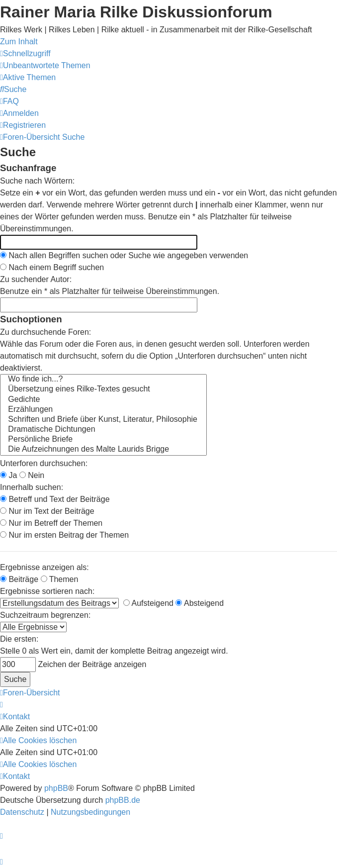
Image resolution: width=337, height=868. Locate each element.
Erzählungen (103, 410)
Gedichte (103, 400)
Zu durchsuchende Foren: (45, 332)
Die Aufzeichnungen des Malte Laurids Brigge (103, 450)
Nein (32, 475)
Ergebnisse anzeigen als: (44, 567)
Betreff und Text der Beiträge (55, 499)
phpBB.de (123, 800)
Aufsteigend (148, 603)
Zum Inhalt (19, 42)
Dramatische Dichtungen (103, 430)
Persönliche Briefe (103, 440)
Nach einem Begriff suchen (52, 267)
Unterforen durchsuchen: (44, 463)
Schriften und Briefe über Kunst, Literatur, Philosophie (103, 420)
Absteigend (200, 603)
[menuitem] (45, 65)
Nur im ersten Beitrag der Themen (64, 535)
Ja (8, 475)
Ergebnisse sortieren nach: (47, 591)
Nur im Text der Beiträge (47, 511)
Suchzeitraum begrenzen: (45, 615)
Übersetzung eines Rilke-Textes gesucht (103, 389)
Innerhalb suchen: (32, 487)
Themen (60, 579)
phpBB (56, 788)
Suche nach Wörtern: (37, 181)
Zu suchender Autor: (36, 279)
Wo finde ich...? (103, 380)
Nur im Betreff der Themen (51, 523)
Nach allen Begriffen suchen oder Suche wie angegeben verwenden (124, 255)
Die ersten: (19, 639)
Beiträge (19, 579)
